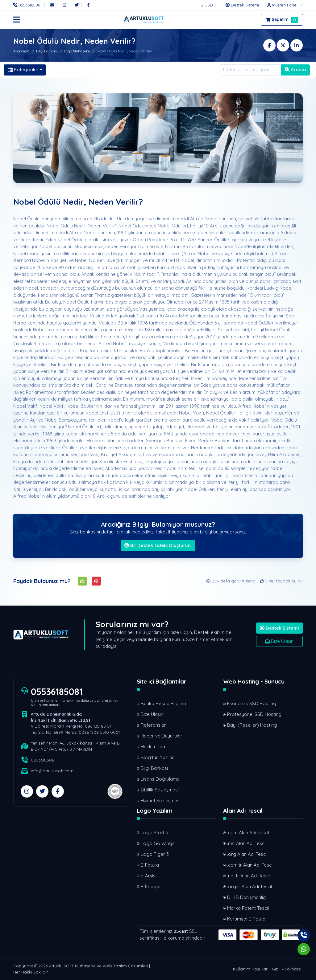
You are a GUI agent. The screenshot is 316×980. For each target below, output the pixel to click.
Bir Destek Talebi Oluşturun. (158, 545)
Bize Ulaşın (279, 641)
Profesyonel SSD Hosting (254, 714)
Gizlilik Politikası (287, 969)
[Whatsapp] (304, 949)
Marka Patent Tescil (248, 908)
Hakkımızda (153, 747)
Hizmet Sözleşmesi (161, 800)
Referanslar (153, 725)
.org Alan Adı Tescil (247, 854)
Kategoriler (23, 69)
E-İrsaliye (151, 886)
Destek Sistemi (279, 628)
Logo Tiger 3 (155, 854)
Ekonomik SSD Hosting (252, 703)
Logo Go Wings (158, 843)
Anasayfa (21, 51)
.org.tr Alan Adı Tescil (249, 886)
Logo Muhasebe (77, 51)
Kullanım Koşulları (251, 969)
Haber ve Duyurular (162, 736)
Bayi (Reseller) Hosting (252, 725)
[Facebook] (88, 5)
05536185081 (57, 692)
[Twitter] (77, 5)
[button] (283, 5)
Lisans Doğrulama (160, 779)
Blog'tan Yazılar (157, 757)
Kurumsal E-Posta (246, 919)
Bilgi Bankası (47, 51)
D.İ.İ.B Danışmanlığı (247, 897)
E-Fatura (150, 865)
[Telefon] (29, 5)
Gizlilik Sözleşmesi (160, 790)
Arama (295, 69)
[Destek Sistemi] (242, 5)
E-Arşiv (148, 876)
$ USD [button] (207, 5)
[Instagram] (64, 5)
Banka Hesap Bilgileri (163, 703)
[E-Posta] (52, 5)
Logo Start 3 (154, 833)
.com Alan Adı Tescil (248, 833)
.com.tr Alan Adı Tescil (250, 865)
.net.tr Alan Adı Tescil (249, 876)
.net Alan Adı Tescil (247, 843)
